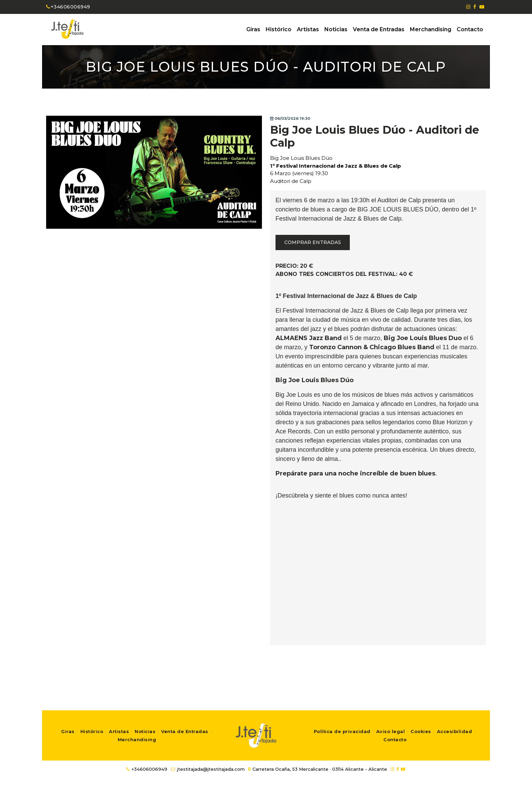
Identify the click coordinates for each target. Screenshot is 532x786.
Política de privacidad (342, 731)
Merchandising (431, 29)
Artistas (308, 29)
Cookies (421, 731)
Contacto (470, 29)
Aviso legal (391, 731)
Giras (253, 29)
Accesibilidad (455, 731)
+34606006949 (68, 7)
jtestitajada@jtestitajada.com (208, 769)
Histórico (279, 29)
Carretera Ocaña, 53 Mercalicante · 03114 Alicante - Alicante (318, 769)
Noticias (336, 29)
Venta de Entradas (379, 29)
